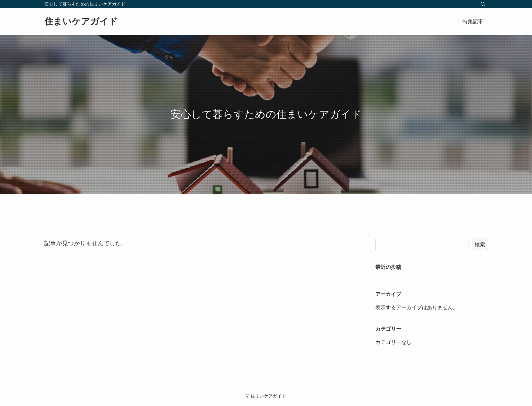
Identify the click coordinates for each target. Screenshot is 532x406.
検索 (480, 245)
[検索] (483, 4)
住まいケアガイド (81, 21)
